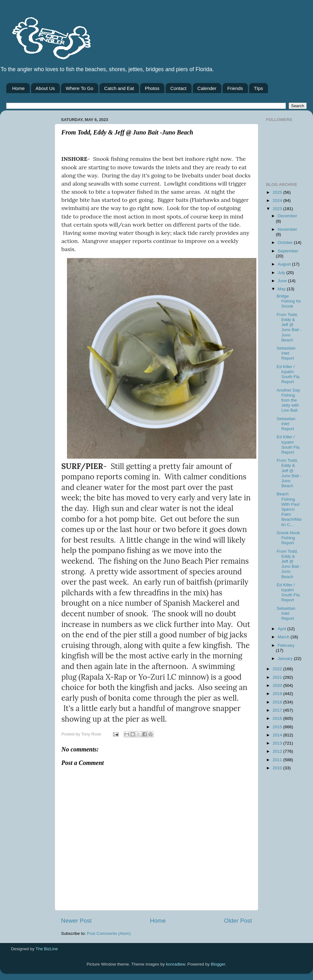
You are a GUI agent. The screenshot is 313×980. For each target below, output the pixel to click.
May (282, 289)
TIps (258, 88)
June (283, 281)
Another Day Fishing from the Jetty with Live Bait (288, 400)
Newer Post (76, 921)
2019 (278, 694)
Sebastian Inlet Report (286, 353)
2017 (278, 710)
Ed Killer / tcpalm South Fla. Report (289, 374)
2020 (278, 685)
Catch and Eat (119, 88)
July (282, 273)
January (286, 659)
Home (18, 88)
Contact (178, 88)
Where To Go (80, 88)
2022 (278, 669)
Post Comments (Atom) (109, 933)
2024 (278, 200)
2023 (278, 209)
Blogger (218, 964)
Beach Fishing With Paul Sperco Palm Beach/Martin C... (289, 509)
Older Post (238, 921)
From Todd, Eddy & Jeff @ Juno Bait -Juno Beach (289, 327)
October (286, 242)
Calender (207, 88)
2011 (278, 760)
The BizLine (47, 949)
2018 (278, 702)
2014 (278, 735)
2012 (278, 751)
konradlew (175, 964)
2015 (278, 727)
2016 (278, 718)
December (287, 216)
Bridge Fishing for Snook (289, 301)
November (287, 229)
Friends (235, 88)
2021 (278, 677)
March (284, 637)
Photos (152, 88)
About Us (45, 88)
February (286, 645)
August (285, 264)
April (282, 629)
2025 (278, 192)
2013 (278, 743)
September (288, 251)
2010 (278, 768)
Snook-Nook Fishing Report (288, 538)
